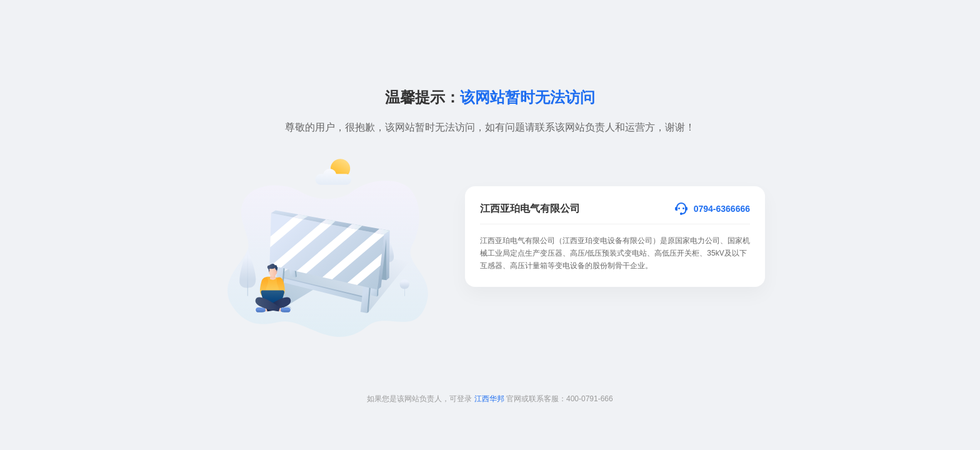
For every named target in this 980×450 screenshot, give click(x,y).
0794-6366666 (722, 209)
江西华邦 (489, 399)
